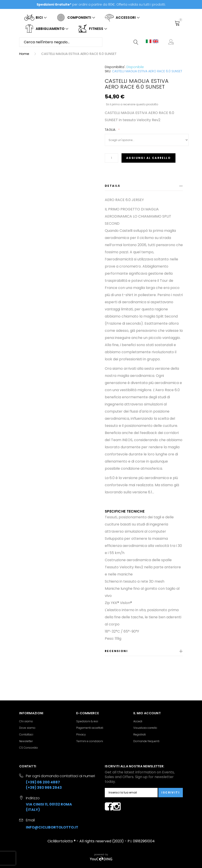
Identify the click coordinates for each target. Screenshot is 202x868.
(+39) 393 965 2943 (44, 788)
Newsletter (26, 741)
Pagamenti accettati (90, 728)
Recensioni (116, 651)
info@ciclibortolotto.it (52, 827)
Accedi (138, 721)
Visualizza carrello (145, 728)
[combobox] (61, 42)
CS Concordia (28, 748)
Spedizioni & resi (87, 721)
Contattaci (26, 734)
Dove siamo (27, 728)
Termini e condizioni (90, 741)
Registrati (140, 734)
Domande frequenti (146, 741)
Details (113, 186)
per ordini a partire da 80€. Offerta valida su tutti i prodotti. (101, 4)
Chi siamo (26, 721)
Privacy (81, 734)
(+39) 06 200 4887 (43, 782)
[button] (172, 42)
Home (24, 54)
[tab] (144, 187)
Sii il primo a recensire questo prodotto (132, 104)
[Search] (136, 42)
